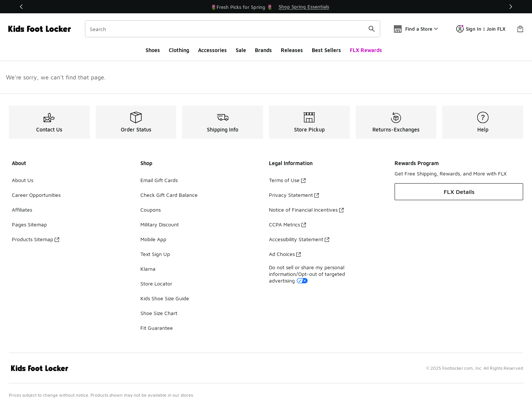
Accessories (212, 50)
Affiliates (22, 210)
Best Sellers (326, 50)
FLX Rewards (366, 50)
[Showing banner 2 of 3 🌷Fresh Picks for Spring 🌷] (275, 7)
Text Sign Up (155, 254)
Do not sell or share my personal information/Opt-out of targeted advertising (307, 274)
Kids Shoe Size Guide (165, 298)
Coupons (151, 210)
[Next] (511, 7)
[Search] (233, 29)
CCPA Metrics (287, 224)
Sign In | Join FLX (481, 29)
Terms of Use (287, 180)
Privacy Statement (294, 195)
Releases (292, 50)
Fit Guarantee (157, 328)
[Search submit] (372, 29)
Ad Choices (285, 254)
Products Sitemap (35, 239)
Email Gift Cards (159, 180)
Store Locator (156, 283)
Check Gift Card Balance (169, 195)
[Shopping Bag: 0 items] (520, 29)
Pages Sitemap (29, 224)
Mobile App (153, 239)
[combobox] (233, 29)
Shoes (153, 50)
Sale (241, 50)
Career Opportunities (36, 195)
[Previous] (21, 7)
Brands (263, 50)
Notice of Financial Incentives (306, 210)
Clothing (179, 50)
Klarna (148, 269)
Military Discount (160, 224)
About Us (23, 180)
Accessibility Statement (299, 239)
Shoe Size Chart (159, 313)
